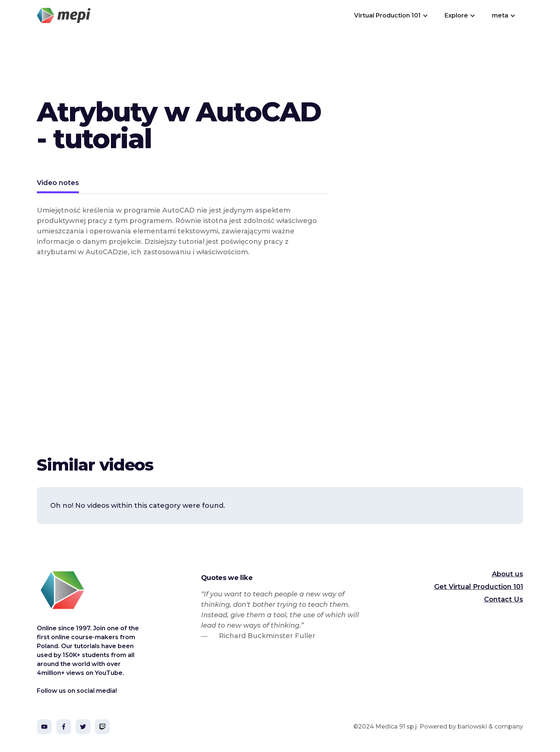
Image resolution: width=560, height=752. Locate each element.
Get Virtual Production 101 (479, 587)
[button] (390, 16)
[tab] (58, 184)
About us (507, 574)
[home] (64, 16)
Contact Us (504, 599)
